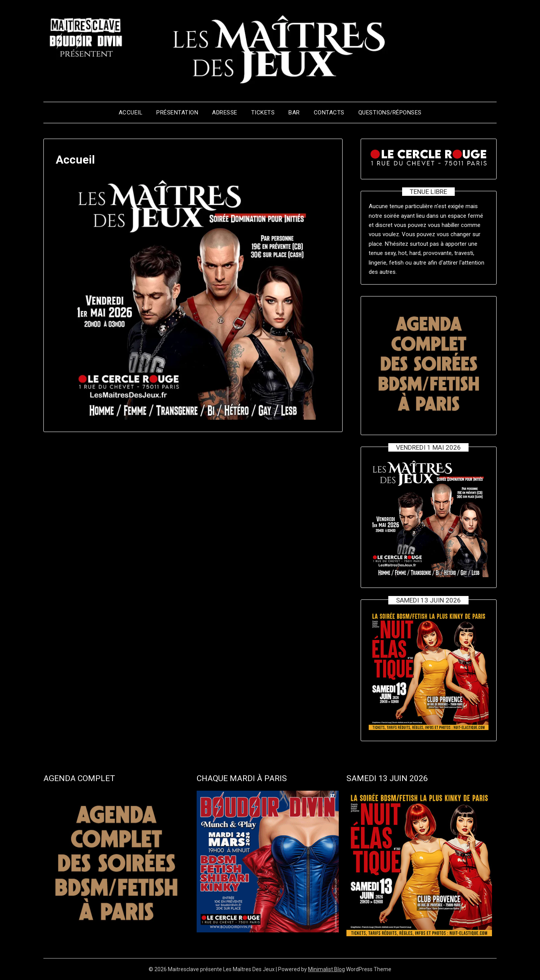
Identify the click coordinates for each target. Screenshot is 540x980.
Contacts (329, 113)
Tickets (263, 113)
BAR (294, 113)
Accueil (131, 113)
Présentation (177, 113)
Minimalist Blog (326, 969)
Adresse (225, 113)
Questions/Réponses (390, 113)
